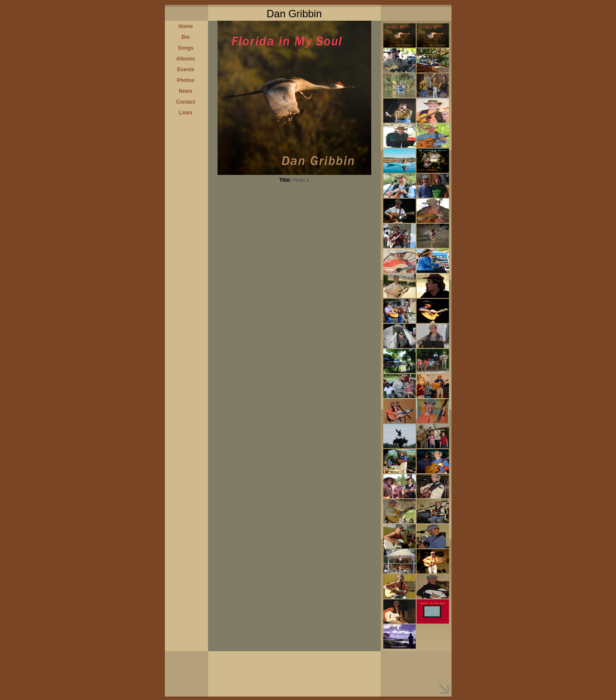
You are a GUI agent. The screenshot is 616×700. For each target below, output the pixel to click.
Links (185, 113)
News (185, 91)
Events (185, 70)
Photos (186, 80)
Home (185, 26)
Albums (186, 59)
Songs (186, 48)
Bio (185, 37)
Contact (186, 102)
